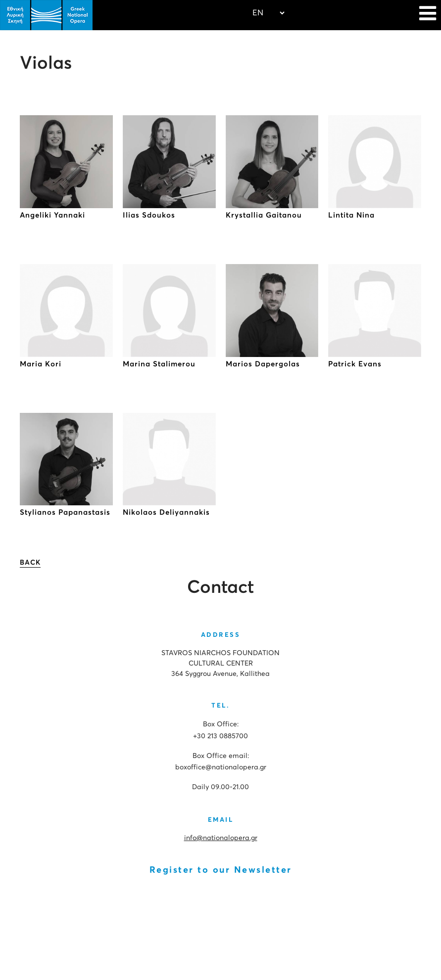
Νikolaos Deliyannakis (166, 512)
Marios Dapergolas (263, 364)
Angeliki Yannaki (52, 215)
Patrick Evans (355, 364)
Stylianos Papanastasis (65, 512)
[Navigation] (428, 15)
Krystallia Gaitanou (264, 215)
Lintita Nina (351, 215)
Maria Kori (41, 364)
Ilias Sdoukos (149, 215)
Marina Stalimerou (159, 364)
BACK (30, 563)
